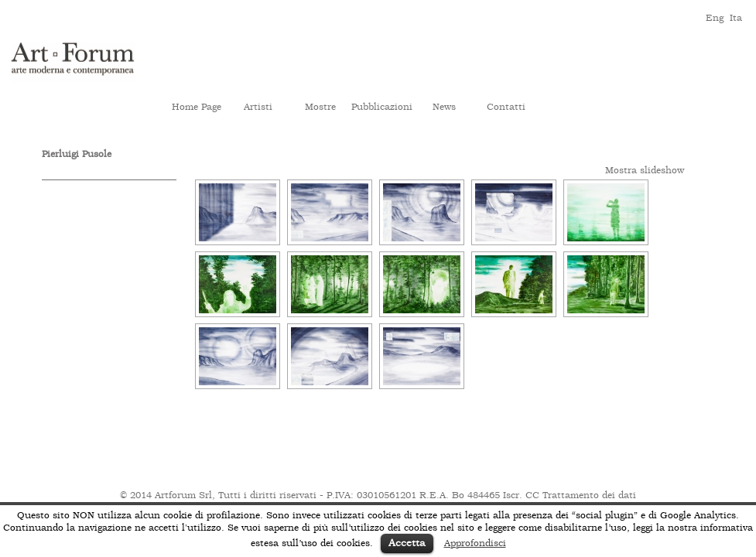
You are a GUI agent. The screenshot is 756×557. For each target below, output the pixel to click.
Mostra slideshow (645, 170)
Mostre (320, 107)
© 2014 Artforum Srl (166, 495)
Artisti (258, 107)
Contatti (506, 107)
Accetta (407, 543)
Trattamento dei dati (589, 495)
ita (736, 17)
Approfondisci (475, 543)
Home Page (197, 107)
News (444, 107)
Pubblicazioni (382, 107)
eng (714, 17)
